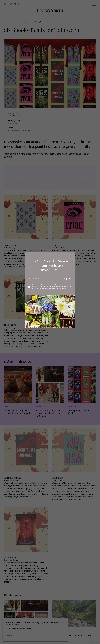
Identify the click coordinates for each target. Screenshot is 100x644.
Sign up (67, 279)
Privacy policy (36, 286)
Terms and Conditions (51, 286)
